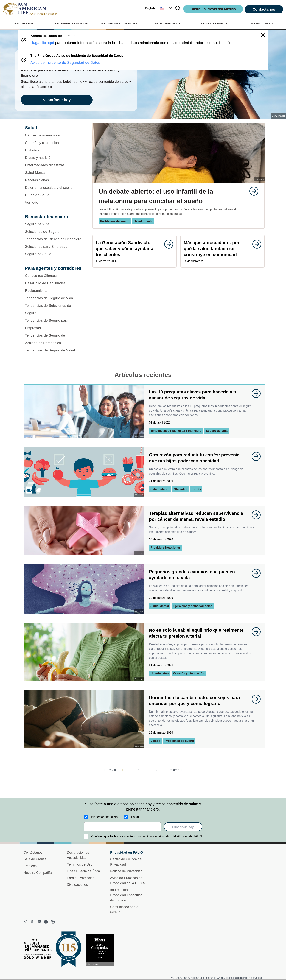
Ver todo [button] (32, 203)
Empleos (30, 866)
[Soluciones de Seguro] (54, 232)
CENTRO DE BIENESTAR (214, 24)
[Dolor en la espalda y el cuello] (54, 188)
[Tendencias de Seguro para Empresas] (54, 324)
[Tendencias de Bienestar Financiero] (54, 239)
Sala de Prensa (35, 859)
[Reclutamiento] (54, 291)
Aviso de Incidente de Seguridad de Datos (65, 63)
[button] (166, 8)
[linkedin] (39, 922)
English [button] (150, 8)
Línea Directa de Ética (83, 871)
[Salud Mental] (54, 173)
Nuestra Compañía (38, 873)
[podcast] (53, 922)
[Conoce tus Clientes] (54, 276)
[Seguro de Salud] (54, 254)
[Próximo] (175, 770)
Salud (135, 817)
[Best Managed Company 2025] (39, 950)
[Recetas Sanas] (54, 180)
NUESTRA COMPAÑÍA (262, 24)
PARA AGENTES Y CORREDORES (119, 24)
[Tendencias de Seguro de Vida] (54, 298)
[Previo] (109, 770)
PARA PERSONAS (24, 24)
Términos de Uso (80, 864)
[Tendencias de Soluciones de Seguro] (54, 309)
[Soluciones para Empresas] (54, 247)
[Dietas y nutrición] (54, 158)
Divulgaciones (77, 885)
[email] (122, 827)
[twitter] (32, 922)
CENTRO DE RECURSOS (167, 24)
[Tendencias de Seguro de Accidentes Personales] (54, 339)
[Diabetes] (54, 150)
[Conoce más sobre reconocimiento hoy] (101, 950)
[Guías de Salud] (54, 195)
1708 (158, 770)
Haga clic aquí (42, 43)
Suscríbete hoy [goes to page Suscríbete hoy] (57, 100)
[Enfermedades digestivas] (54, 165)
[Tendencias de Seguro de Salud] (54, 350)
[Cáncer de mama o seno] (54, 135)
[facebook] (46, 922)
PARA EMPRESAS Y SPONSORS (71, 24)
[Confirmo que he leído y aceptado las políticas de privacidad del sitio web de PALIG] (86, 836)
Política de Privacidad (126, 871)
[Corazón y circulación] (54, 143)
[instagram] (26, 922)
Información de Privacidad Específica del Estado (126, 895)
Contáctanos (264, 9)
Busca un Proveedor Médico (213, 9)
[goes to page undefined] (252, 191)
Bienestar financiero (104, 817)
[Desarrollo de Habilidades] (54, 283)
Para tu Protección (81, 878)
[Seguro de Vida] (54, 224)
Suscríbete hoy (183, 827)
